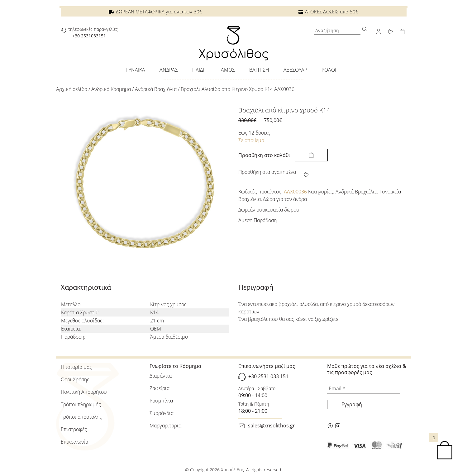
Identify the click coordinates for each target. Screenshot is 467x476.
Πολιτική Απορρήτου (84, 392)
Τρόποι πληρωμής (81, 404)
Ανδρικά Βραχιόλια (156, 89)
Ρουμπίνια (161, 401)
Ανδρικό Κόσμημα (111, 89)
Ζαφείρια (160, 388)
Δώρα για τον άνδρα (285, 199)
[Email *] (364, 389)
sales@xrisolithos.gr (272, 426)
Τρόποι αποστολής (81, 417)
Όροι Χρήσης (75, 379)
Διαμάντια (161, 376)
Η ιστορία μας (76, 367)
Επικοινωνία (74, 442)
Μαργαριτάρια (165, 426)
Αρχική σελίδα (72, 89)
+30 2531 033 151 (268, 376)
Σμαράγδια (162, 413)
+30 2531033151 (89, 36)
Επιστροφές (74, 429)
